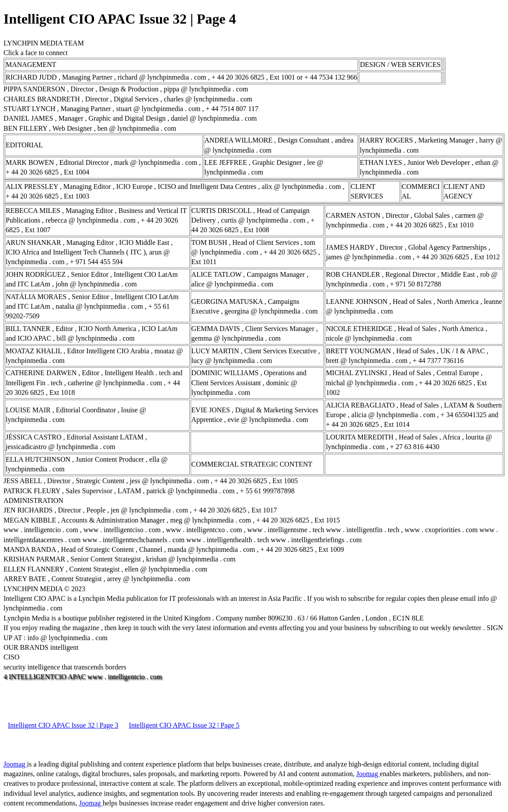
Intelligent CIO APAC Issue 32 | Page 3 (63, 725)
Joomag (15, 764)
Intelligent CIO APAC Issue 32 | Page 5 (184, 725)
